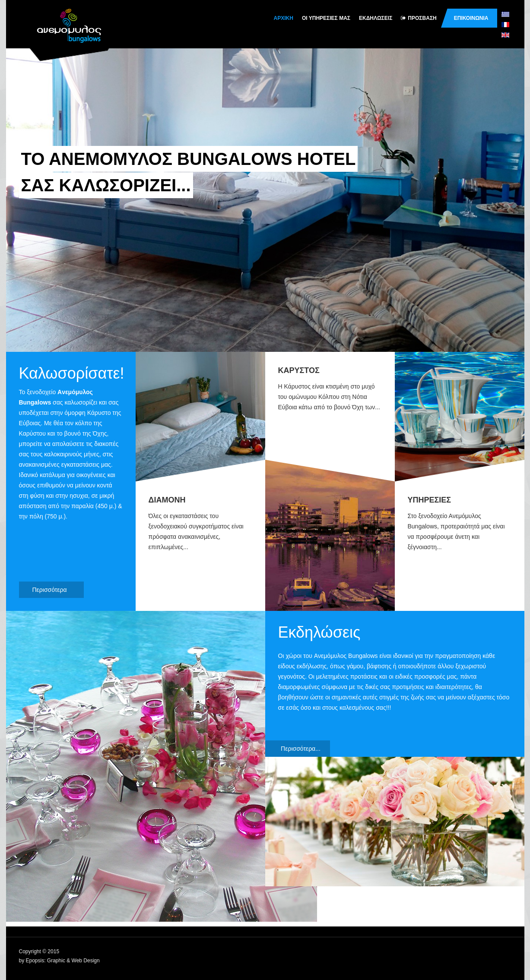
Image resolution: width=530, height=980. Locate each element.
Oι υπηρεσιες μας (326, 18)
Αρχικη (284, 18)
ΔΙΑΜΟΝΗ (167, 500)
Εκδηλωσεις (376, 18)
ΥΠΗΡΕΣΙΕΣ (430, 500)
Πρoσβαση (419, 18)
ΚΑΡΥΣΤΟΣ (299, 370)
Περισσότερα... (301, 749)
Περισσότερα (55, 590)
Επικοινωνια (471, 18)
